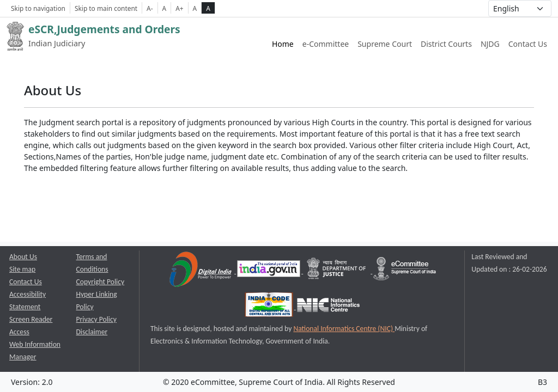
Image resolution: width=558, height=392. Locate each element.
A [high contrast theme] (208, 8)
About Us (23, 257)
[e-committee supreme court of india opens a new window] (405, 271)
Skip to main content (106, 8)
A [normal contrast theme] (195, 8)
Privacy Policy (96, 319)
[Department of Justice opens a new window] (338, 271)
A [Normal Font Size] (165, 8)
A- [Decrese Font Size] (150, 8)
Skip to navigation (38, 8)
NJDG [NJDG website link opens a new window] (490, 44)
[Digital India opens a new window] (201, 271)
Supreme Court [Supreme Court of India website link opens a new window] (385, 44)
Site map (22, 269)
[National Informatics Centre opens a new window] (328, 307)
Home (283, 44)
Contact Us (528, 44)
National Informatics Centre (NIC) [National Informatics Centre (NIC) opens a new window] (344, 329)
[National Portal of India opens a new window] (269, 271)
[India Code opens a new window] (270, 307)
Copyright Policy (101, 282)
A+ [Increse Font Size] (179, 8)
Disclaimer (92, 332)
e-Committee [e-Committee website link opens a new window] (326, 44)
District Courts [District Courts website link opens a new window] (446, 44)
